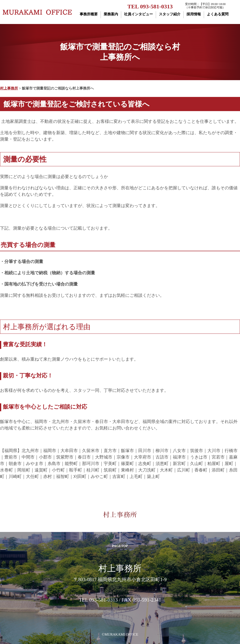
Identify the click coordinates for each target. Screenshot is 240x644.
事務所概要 (89, 14)
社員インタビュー (138, 14)
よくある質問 (218, 14)
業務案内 (111, 14)
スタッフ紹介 (170, 14)
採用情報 (194, 14)
